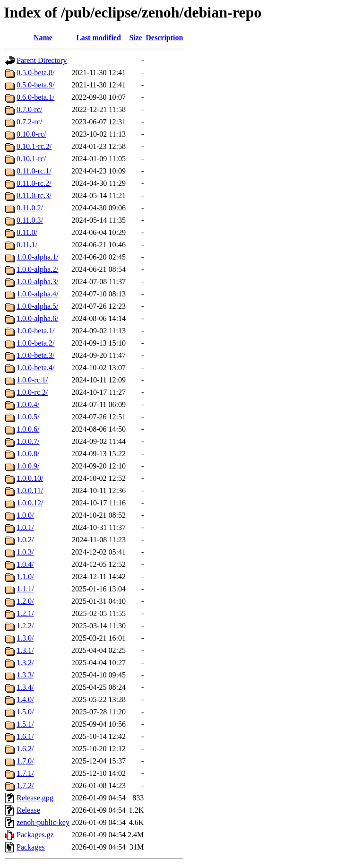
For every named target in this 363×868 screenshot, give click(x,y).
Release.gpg (35, 798)
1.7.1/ (25, 773)
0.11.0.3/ (30, 220)
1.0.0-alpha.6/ (37, 318)
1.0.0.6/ (28, 429)
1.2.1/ (25, 613)
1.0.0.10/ (30, 478)
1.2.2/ (25, 626)
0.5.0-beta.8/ (35, 73)
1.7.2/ (25, 786)
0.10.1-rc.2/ (34, 146)
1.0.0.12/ (30, 503)
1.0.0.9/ (28, 466)
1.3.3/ (25, 675)
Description (164, 38)
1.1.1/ (25, 589)
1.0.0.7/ (28, 441)
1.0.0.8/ (28, 454)
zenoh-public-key (43, 822)
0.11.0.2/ (30, 208)
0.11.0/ (27, 232)
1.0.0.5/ (28, 417)
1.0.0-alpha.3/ (37, 282)
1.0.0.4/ (28, 404)
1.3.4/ (25, 687)
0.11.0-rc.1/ (34, 171)
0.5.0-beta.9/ (35, 85)
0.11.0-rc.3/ (34, 195)
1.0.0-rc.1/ (32, 380)
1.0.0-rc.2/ (32, 392)
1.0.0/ (25, 515)
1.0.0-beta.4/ (35, 368)
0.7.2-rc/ (29, 122)
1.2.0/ (25, 601)
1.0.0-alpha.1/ (37, 257)
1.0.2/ (25, 540)
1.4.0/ (25, 699)
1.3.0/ (25, 638)
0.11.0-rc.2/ (34, 183)
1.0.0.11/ (30, 490)
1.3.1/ (25, 650)
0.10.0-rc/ (31, 134)
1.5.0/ (25, 712)
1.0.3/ (25, 552)
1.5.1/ (25, 724)
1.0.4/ (25, 564)
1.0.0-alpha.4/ (37, 294)
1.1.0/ (25, 577)
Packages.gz (35, 835)
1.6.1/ (25, 736)
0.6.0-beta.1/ (35, 97)
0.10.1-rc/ (31, 159)
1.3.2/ (25, 663)
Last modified (99, 38)
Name (43, 38)
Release (28, 810)
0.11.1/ (27, 245)
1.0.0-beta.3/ (35, 355)
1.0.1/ (25, 527)
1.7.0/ (25, 761)
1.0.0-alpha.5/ (37, 306)
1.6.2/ (25, 749)
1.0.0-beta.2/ (35, 343)
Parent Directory (42, 60)
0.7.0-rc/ (29, 109)
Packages (31, 847)
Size (136, 38)
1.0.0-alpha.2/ (37, 269)
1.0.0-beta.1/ (35, 331)
